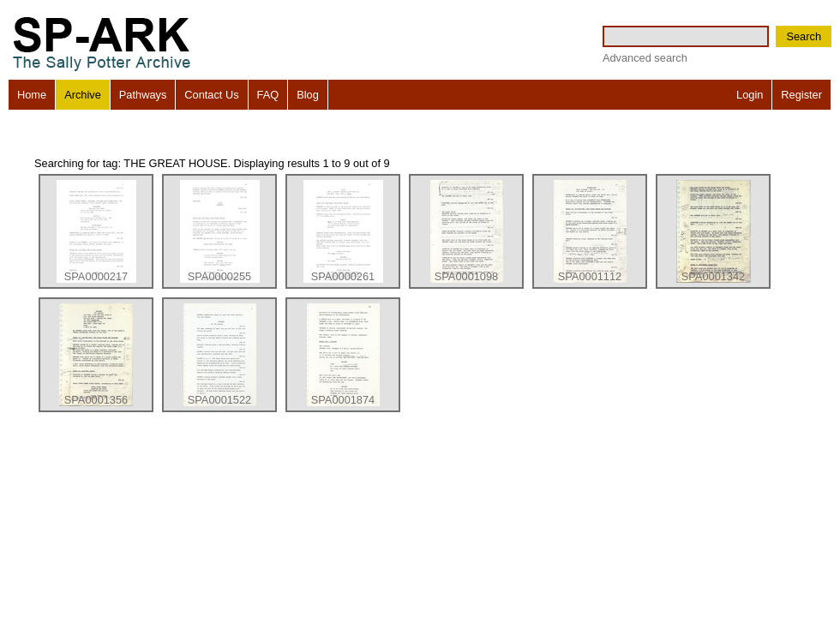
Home (32, 95)
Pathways (143, 95)
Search (804, 36)
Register (801, 95)
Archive (83, 95)
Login (750, 95)
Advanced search (645, 58)
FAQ (268, 95)
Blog (308, 95)
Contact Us (211, 95)
